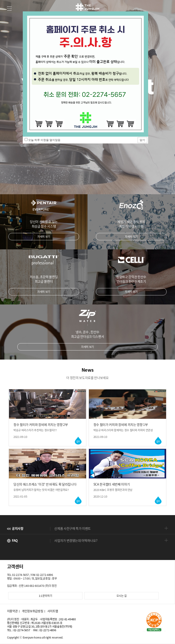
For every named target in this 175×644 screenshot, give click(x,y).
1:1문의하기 (45, 596)
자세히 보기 (44, 237)
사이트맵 (53, 611)
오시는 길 (122, 596)
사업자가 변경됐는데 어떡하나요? (76, 540)
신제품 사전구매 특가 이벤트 (72, 528)
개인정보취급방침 (32, 611)
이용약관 (12, 611)
